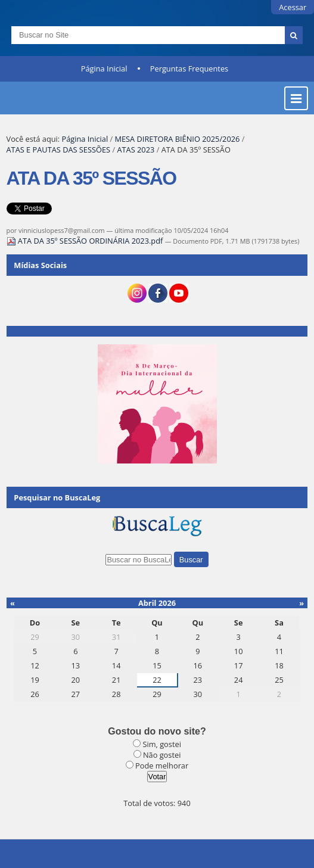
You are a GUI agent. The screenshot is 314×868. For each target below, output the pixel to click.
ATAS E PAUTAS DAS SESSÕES (59, 150)
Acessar (293, 7)
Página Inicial (104, 69)
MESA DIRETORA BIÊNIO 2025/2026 (177, 139)
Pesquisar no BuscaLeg (57, 497)
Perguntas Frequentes (189, 69)
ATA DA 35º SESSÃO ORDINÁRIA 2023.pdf (86, 241)
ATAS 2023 (136, 150)
